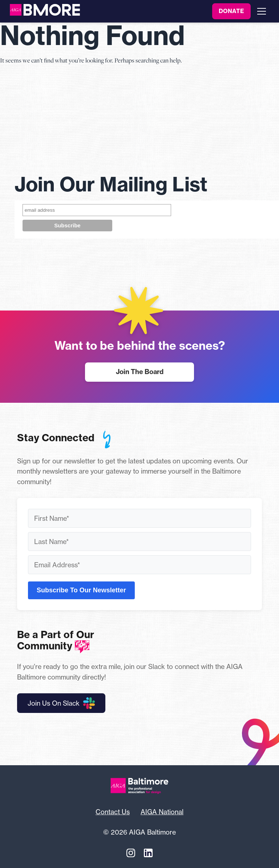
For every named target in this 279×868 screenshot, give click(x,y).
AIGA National (162, 812)
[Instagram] (131, 853)
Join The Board (140, 372)
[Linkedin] (148, 853)
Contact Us (113, 812)
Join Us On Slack (61, 703)
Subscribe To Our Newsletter (81, 590)
